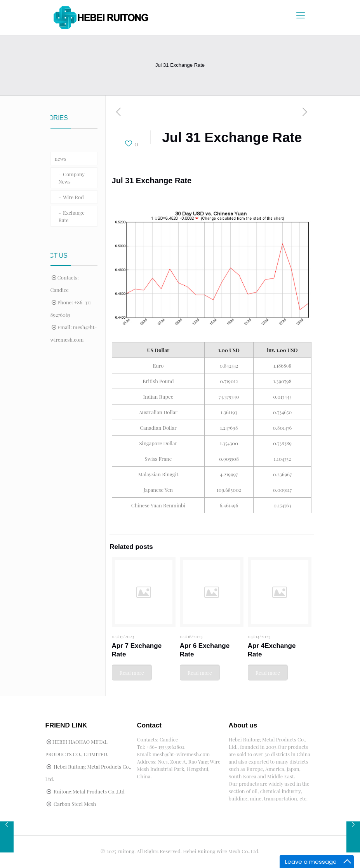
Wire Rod (73, 197)
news (61, 159)
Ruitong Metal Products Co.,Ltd (89, 791)
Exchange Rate (72, 216)
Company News (72, 178)
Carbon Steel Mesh (75, 804)
